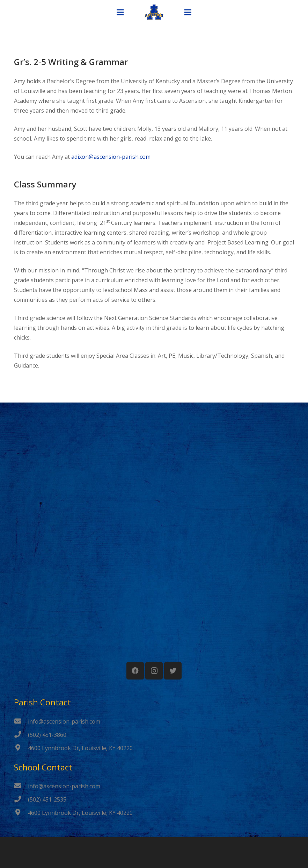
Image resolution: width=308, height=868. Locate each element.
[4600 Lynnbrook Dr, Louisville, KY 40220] (21, 748)
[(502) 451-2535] (21, 799)
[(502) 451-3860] (21, 735)
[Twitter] (173, 671)
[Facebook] (135, 671)
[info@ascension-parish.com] (21, 721)
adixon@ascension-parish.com (111, 157)
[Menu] (120, 12)
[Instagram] (154, 671)
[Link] (154, 12)
